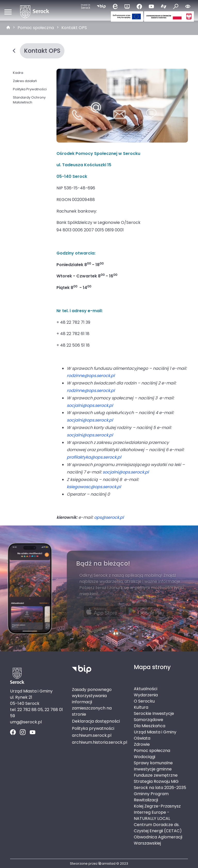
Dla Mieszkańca (150, 726)
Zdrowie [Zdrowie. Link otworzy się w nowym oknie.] (142, 744)
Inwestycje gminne (153, 769)
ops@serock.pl (109, 517)
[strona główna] (8, 28)
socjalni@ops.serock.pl (90, 405)
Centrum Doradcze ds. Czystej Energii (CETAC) (158, 828)
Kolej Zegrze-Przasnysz (157, 806)
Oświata (142, 738)
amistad (107, 863)
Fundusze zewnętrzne (156, 775)
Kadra (18, 73)
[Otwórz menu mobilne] (8, 12)
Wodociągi (145, 757)
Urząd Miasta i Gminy (155, 732)
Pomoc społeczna (36, 28)
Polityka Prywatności (30, 89)
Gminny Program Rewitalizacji (151, 797)
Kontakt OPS (74, 28)
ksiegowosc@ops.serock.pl (94, 487)
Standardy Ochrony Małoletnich (29, 100)
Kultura (141, 707)
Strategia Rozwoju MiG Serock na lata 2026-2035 (160, 784)
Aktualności (146, 689)
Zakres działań (25, 81)
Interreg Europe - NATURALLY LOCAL (152, 815)
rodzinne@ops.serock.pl (91, 376)
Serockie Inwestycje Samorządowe (154, 717)
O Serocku (144, 701)
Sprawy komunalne (153, 763)
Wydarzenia (146, 695)
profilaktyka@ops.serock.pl (94, 457)
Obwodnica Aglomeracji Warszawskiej (158, 840)
